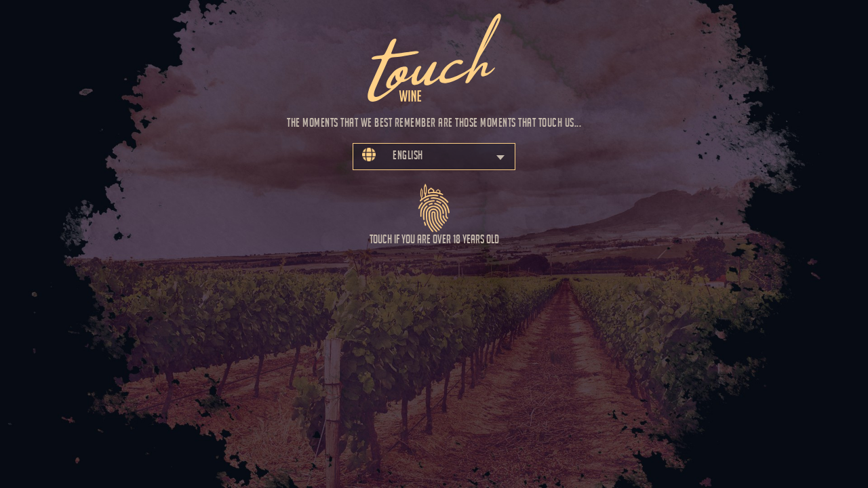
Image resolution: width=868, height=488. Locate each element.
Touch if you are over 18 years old (434, 209)
